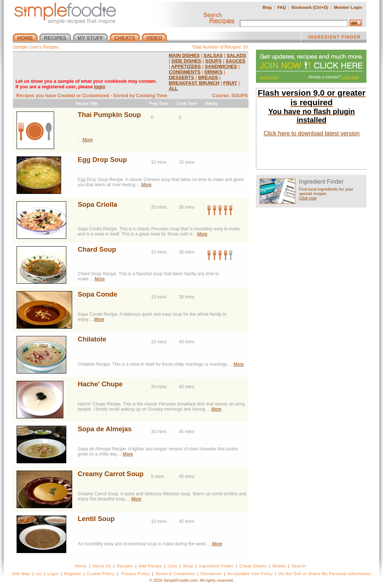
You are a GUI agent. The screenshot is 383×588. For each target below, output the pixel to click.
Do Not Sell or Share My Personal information (325, 574)
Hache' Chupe (100, 384)
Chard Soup (97, 249)
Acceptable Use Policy (250, 574)
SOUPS (213, 61)
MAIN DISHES (184, 55)
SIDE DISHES (186, 61)
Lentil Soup (96, 519)
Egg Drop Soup (102, 160)
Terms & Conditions (175, 574)
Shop (188, 566)
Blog (267, 7)
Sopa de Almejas (105, 429)
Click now (308, 198)
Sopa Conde (97, 294)
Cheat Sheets (253, 566)
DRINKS (213, 72)
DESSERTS (181, 77)
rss (39, 574)
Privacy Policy (135, 574)
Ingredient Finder (216, 566)
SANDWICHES (221, 66)
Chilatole (92, 339)
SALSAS (213, 55)
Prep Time (159, 103)
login (100, 87)
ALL (173, 88)
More (87, 140)
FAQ (282, 7)
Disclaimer (211, 574)
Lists (172, 566)
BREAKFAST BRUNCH (194, 83)
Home (81, 566)
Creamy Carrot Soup (111, 474)
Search (298, 566)
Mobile (279, 566)
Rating (211, 103)
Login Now (350, 77)
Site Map (21, 574)
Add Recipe (150, 566)
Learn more (269, 77)
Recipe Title (87, 103)
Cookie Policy (101, 574)
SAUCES (236, 61)
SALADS (236, 55)
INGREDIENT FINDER (334, 38)
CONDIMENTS (185, 72)
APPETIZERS (186, 66)
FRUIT (230, 83)
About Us (102, 566)
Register (73, 574)
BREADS (208, 77)
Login (53, 574)
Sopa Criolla (97, 204)
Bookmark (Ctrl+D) (310, 7)
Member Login (348, 7)
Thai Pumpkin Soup (109, 115)
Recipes (125, 566)
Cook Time (187, 103)
